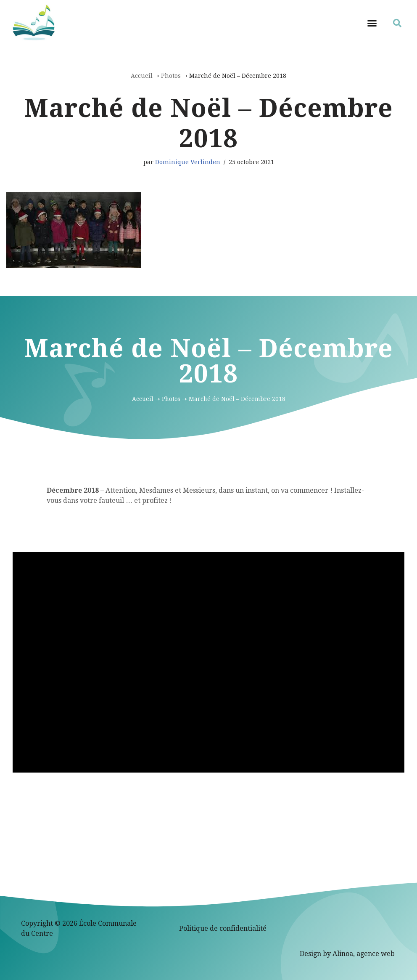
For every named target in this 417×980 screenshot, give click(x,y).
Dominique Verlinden (188, 162)
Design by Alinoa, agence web (347, 954)
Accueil (142, 76)
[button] (372, 23)
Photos (171, 76)
